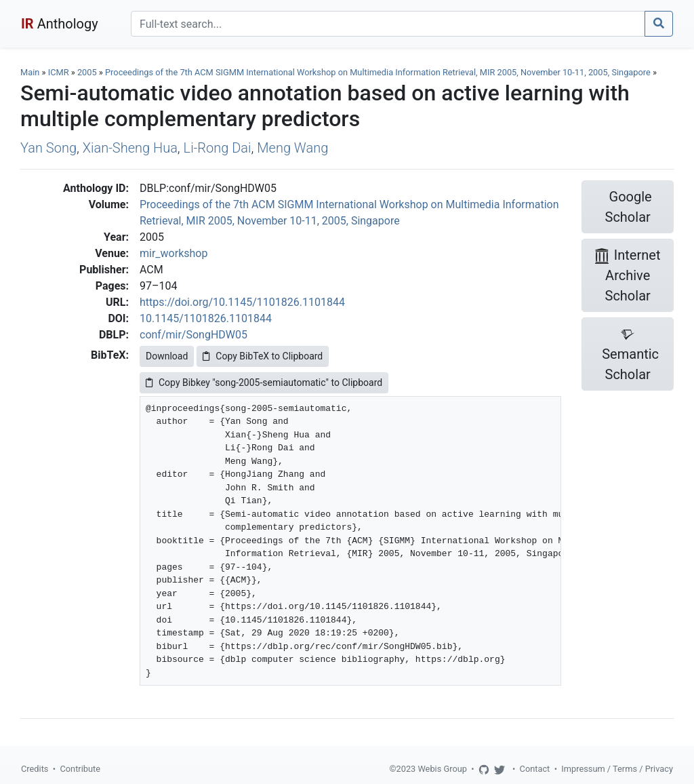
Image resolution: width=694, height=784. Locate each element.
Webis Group (442, 769)
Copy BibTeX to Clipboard (263, 356)
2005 (87, 72)
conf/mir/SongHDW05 (193, 335)
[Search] (388, 24)
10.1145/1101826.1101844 (206, 318)
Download (167, 356)
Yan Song (48, 148)
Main (30, 72)
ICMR (59, 72)
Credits (35, 769)
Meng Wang (292, 148)
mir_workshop (173, 253)
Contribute (80, 769)
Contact (535, 769)
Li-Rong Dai (218, 148)
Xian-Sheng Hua (130, 148)
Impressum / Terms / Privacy (617, 769)
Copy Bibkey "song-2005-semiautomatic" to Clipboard (264, 383)
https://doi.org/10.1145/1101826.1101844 (242, 302)
